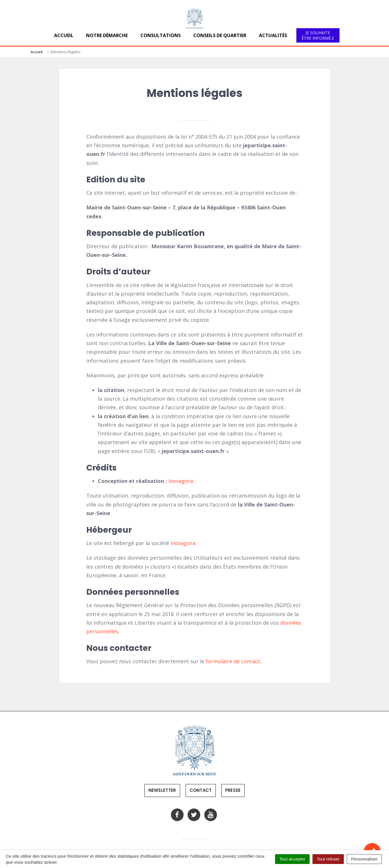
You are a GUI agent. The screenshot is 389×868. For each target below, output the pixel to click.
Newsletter (162, 790)
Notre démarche (107, 35)
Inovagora (181, 481)
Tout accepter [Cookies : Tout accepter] (292, 859)
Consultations (161, 35)
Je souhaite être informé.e (318, 35)
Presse (233, 790)
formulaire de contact (233, 661)
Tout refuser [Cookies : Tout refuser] (328, 859)
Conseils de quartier (220, 35)
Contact (201, 790)
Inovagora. (184, 543)
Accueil (64, 35)
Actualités (273, 35)
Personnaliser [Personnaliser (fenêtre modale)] (364, 859)
